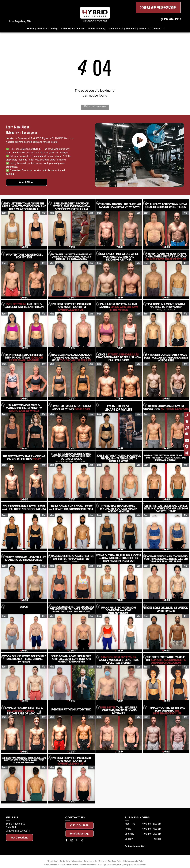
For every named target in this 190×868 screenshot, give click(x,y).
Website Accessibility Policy (133, 861)
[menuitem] (31, 29)
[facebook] (66, 841)
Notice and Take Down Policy (110, 861)
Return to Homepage (95, 106)
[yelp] (83, 841)
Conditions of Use (91, 861)
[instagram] (72, 841)
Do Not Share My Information (71, 861)
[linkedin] (77, 841)
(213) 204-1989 (171, 19)
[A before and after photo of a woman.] (24, 224)
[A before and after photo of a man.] (119, 224)
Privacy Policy (52, 861)
